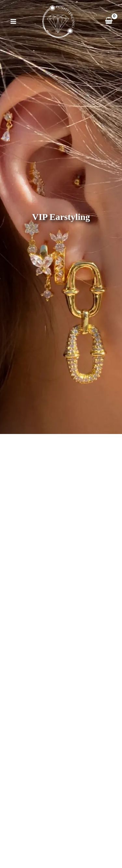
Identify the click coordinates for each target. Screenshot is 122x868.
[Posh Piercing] (59, 22)
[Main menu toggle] (13, 22)
